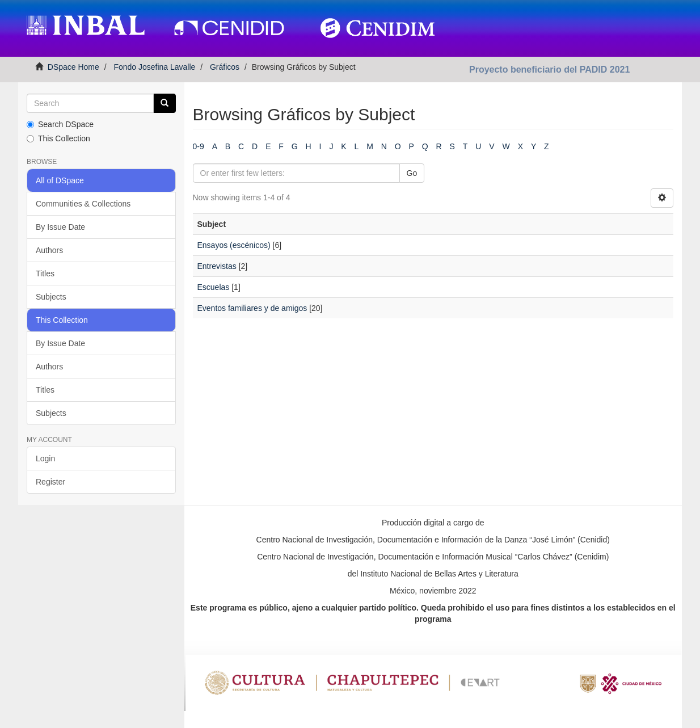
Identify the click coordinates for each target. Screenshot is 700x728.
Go (412, 173)
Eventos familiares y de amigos (252, 308)
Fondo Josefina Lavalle (154, 67)
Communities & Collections (83, 204)
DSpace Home (73, 67)
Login (45, 458)
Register (50, 482)
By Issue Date (60, 227)
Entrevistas (217, 266)
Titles (45, 273)
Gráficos (225, 67)
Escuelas (214, 287)
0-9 (199, 146)
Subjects (51, 297)
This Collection (58, 138)
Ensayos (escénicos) (234, 245)
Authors (49, 250)
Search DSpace (60, 124)
